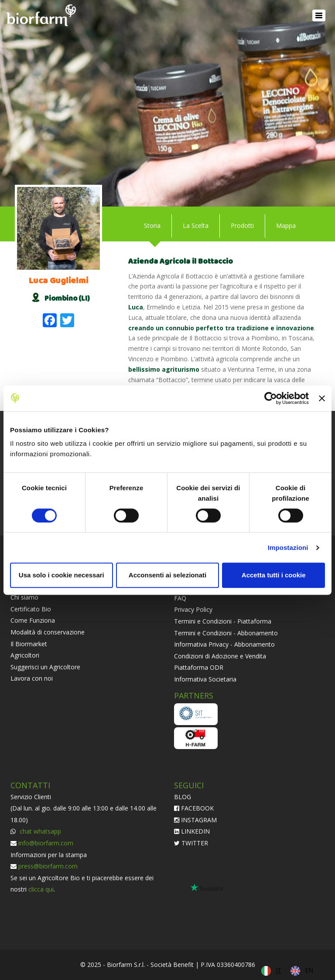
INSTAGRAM (195, 820)
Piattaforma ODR (199, 667)
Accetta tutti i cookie (274, 575)
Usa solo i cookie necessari (62, 575)
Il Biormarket (29, 644)
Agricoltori (25, 655)
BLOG (183, 797)
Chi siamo (24, 597)
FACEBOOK (194, 808)
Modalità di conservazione (48, 632)
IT (279, 970)
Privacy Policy (193, 609)
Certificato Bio (31, 609)
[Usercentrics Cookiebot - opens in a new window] (271, 398)
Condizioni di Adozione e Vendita (220, 656)
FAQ (180, 598)
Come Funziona (33, 620)
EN (309, 970)
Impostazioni (288, 548)
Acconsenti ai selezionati (167, 575)
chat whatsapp (39, 831)
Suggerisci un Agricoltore (45, 667)
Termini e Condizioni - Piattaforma (223, 621)
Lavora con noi (32, 678)
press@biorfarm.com (48, 866)
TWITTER (191, 843)
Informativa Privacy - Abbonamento (224, 644)
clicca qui (41, 889)
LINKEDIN (192, 831)
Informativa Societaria (205, 679)
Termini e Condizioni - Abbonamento (226, 633)
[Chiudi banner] (322, 398)
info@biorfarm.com (46, 843)
